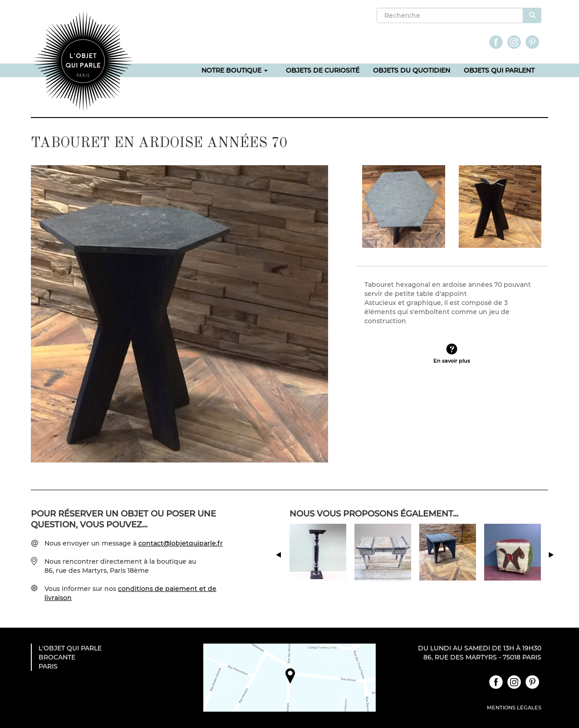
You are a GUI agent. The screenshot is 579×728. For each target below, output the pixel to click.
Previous (294, 570)
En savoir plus (452, 360)
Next (561, 570)
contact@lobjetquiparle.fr (181, 543)
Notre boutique (235, 70)
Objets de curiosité (323, 70)
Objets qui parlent (499, 70)
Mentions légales (514, 708)
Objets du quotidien (412, 70)
